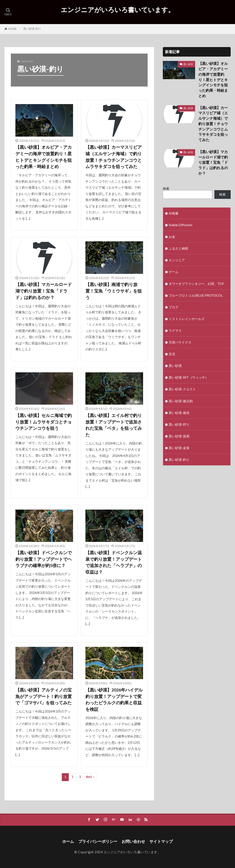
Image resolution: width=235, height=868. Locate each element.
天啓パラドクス (180, 342)
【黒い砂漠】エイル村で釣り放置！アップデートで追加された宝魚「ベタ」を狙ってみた (114, 425)
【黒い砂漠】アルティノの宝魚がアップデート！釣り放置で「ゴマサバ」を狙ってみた (44, 696)
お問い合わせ (133, 841)
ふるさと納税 (178, 248)
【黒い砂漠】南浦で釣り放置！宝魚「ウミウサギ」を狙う (114, 291)
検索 (166, 188)
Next (89, 777)
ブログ (174, 307)
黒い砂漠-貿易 (179, 436)
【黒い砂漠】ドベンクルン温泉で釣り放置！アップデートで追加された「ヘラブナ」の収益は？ (114, 562)
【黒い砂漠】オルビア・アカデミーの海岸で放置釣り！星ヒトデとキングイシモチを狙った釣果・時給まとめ (44, 157)
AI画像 (174, 213)
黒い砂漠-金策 (179, 448)
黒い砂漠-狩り (179, 424)
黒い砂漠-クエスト (182, 389)
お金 (172, 237)
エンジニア (177, 260)
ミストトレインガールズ (187, 319)
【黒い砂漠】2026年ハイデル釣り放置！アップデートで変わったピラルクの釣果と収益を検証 (114, 699)
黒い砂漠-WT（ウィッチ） (188, 377)
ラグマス (175, 330)
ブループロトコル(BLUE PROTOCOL (196, 295)
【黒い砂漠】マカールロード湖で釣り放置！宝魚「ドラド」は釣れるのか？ (44, 291)
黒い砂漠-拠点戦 (181, 401)
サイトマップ (161, 841)
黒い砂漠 (188, 64)
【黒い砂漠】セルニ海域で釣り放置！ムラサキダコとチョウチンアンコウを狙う (44, 422)
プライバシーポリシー (98, 841)
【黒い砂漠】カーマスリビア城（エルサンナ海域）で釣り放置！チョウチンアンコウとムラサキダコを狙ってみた (114, 157)
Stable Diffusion (180, 225)
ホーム (68, 841)
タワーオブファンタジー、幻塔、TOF (196, 284)
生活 (172, 354)
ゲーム (174, 272)
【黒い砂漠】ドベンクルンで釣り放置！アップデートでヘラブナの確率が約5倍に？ (44, 559)
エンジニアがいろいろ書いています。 (118, 10)
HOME (12, 29)
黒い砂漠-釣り (32, 29)
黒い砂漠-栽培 (179, 413)
